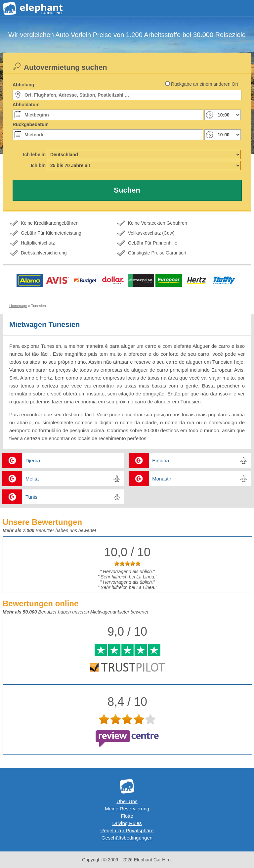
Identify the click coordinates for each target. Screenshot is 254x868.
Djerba (33, 460)
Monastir (162, 479)
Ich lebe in (34, 155)
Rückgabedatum (31, 124)
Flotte (127, 816)
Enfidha (161, 460)
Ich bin (38, 165)
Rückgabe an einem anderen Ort (205, 84)
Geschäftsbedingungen (127, 838)
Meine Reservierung (127, 809)
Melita (32, 479)
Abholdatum (26, 105)
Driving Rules (127, 823)
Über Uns (127, 801)
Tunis (31, 497)
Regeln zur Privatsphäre (127, 830)
